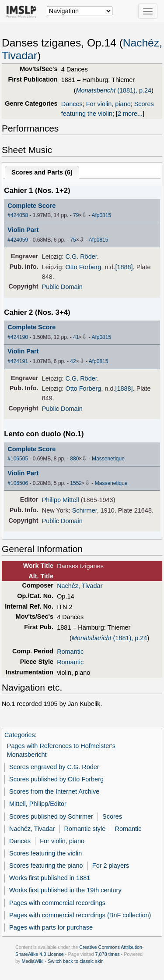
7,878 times (108, 954)
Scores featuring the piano (46, 866)
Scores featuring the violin (45, 853)
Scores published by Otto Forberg (56, 779)
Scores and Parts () (42, 172)
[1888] (124, 267)
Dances (72, 104)
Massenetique (108, 459)
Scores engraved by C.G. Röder (54, 767)
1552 (76, 483)
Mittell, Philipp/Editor (38, 804)
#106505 (18, 459)
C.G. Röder (81, 257)
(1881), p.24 (113, 90)
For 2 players (111, 866)
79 (76, 215)
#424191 (18, 361)
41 (76, 337)
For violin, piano (108, 104)
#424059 (18, 240)
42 (73, 361)
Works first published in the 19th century (65, 890)
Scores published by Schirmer (51, 816)
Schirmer (85, 510)
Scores (112, 816)
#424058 (18, 215)
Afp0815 (101, 215)
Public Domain (62, 287)
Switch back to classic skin (76, 961)
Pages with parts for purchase (51, 927)
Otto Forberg (83, 267)
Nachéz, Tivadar (80, 586)
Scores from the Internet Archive (54, 791)
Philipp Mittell (61, 500)
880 (74, 459)
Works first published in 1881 (50, 878)
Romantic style (85, 829)
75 (73, 240)
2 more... (130, 114)
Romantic (70, 652)
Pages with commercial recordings (57, 903)
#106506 (18, 483)
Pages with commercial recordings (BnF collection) (80, 915)
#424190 (18, 337)
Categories (20, 735)
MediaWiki (32, 961)
